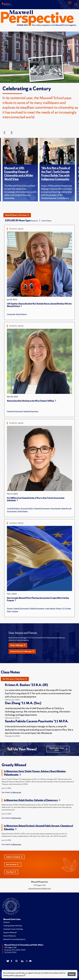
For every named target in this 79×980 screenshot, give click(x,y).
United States (22, 511)
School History (21, 314)
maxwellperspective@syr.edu (40, 888)
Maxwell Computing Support (14, 939)
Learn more (19, 975)
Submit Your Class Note (59, 749)
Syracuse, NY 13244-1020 (15, 950)
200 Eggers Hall (10, 947)
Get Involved (12, 864)
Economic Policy (27, 508)
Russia (58, 608)
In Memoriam (16, 792)
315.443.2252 (10, 952)
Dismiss (72, 974)
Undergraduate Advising (13, 926)
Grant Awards (55, 508)
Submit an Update (14, 857)
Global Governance (37, 608)
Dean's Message (18, 645)
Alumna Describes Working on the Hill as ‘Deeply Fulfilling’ (31, 401)
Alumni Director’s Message (22, 651)
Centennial (11, 314)
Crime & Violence (14, 508)
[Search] (76, 4)
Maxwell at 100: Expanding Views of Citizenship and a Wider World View (19, 173)
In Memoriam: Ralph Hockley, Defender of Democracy (32, 800)
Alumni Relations (10, 936)
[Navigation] (69, 4)
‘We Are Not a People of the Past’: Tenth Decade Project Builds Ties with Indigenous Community (56, 173)
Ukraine (15, 611)
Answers (7, 922)
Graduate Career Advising (13, 929)
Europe (10, 608)
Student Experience (31, 411)
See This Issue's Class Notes (15, 679)
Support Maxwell (10, 932)
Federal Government (15, 411)
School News (46, 221)
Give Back (11, 872)
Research (34, 221)
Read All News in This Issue (17, 215)
